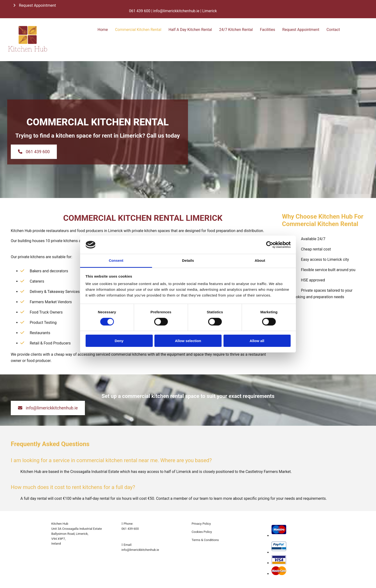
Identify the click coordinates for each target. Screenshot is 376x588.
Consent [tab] (116, 260)
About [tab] (260, 260)
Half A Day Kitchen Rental (190, 30)
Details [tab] (188, 260)
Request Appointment (301, 30)
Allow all (257, 341)
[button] (35, 5)
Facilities (267, 30)
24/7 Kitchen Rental (236, 30)
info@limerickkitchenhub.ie (140, 550)
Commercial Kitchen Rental (138, 30)
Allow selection (188, 341)
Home (103, 30)
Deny (119, 341)
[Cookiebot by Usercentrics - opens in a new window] (270, 245)
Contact (333, 30)
